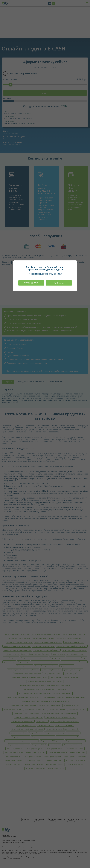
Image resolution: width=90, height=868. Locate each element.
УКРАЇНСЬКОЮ (31, 283)
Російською (59, 283)
